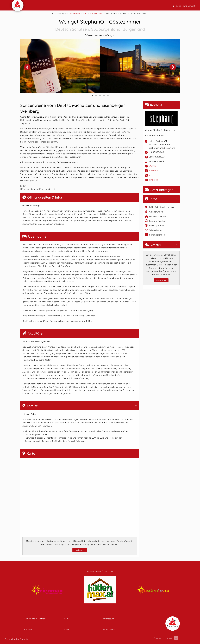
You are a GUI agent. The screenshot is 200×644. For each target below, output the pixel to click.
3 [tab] (100, 96)
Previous (27, 67)
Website (152, 166)
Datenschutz (109, 630)
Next (173, 67)
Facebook (154, 171)
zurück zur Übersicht (185, 6)
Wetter (153, 245)
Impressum (109, 619)
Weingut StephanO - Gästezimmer (100, 25)
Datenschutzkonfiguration (17, 639)
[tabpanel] (60, 66)
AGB (66, 619)
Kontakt (154, 105)
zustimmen (80, 550)
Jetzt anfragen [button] (159, 190)
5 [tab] (108, 96)
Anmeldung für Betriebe (35, 619)
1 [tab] (92, 96)
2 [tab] (96, 96)
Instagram (154, 180)
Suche (67, 630)
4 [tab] (104, 96)
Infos (151, 199)
